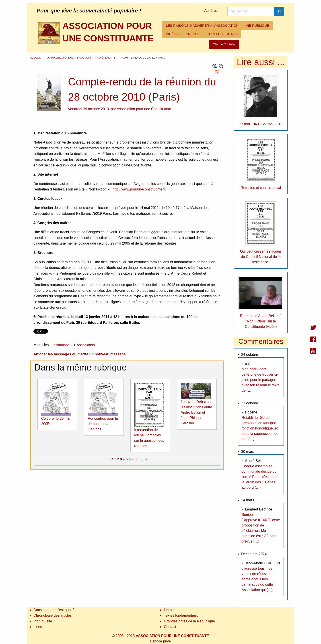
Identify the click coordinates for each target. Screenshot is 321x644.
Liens (38, 627)
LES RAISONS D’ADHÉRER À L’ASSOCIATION (202, 25)
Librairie (170, 610)
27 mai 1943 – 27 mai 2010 (261, 124)
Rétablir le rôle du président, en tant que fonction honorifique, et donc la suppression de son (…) (260, 428)
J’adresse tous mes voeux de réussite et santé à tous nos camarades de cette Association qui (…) (258, 579)
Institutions (61, 345)
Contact (170, 627)
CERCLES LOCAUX (222, 34)
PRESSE (193, 34)
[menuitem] (202, 26)
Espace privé (161, 641)
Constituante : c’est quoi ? (54, 610)
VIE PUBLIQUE (257, 25)
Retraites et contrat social (261, 188)
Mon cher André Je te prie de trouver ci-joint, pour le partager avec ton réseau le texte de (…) (261, 380)
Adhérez (211, 11)
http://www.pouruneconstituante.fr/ (140, 189)
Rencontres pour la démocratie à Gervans (103, 424)
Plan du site (43, 621)
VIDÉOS (172, 34)
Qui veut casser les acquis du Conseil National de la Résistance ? (261, 257)
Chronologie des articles (53, 615)
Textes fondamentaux (181, 615)
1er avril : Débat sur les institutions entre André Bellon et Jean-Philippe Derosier (197, 412)
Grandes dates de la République (189, 621)
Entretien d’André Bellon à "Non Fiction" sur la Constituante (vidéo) (261, 321)
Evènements (107, 58)
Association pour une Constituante (144, 109)
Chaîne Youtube (224, 44)
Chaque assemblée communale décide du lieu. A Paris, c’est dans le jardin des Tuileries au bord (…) (260, 477)
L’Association (84, 345)
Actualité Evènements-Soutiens (70, 58)
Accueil (36, 58)
